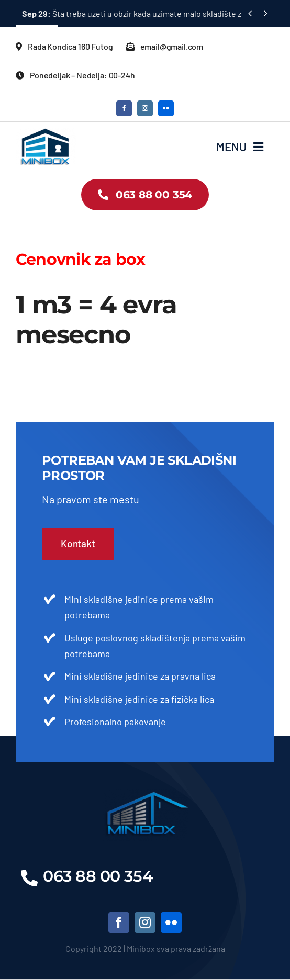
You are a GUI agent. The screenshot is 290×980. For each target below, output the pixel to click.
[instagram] (145, 108)
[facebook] (124, 108)
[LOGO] (145, 794)
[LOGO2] (46, 133)
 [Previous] (250, 13)
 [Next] (266, 13)
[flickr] (166, 108)
